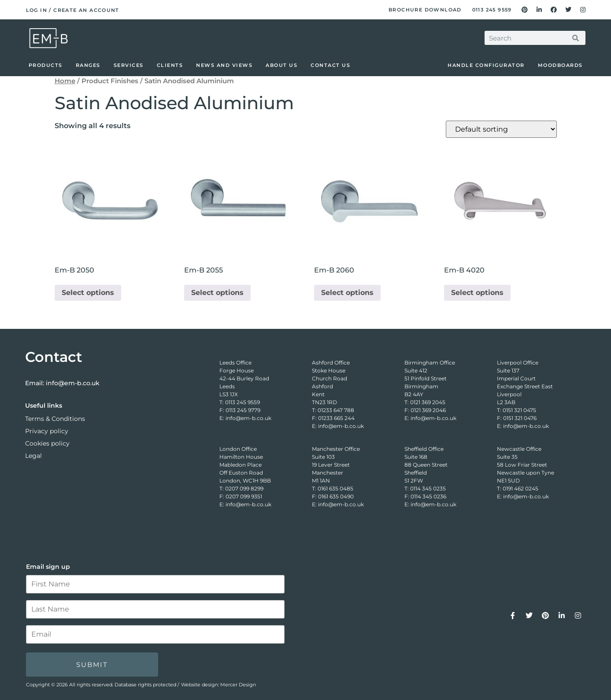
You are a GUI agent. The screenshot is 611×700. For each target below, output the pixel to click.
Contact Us (330, 65)
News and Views (224, 65)
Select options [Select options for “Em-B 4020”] (477, 293)
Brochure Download (425, 10)
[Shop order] (501, 129)
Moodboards (560, 65)
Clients (170, 65)
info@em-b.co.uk (73, 383)
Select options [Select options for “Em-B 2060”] (347, 293)
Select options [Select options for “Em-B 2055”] (217, 293)
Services (129, 65)
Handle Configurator (486, 65)
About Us (281, 65)
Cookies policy (47, 443)
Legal (33, 456)
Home (65, 81)
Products (46, 65)
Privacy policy (47, 431)
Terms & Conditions (55, 419)
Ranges (88, 65)
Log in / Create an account (73, 10)
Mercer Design (238, 685)
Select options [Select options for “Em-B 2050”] (88, 293)
